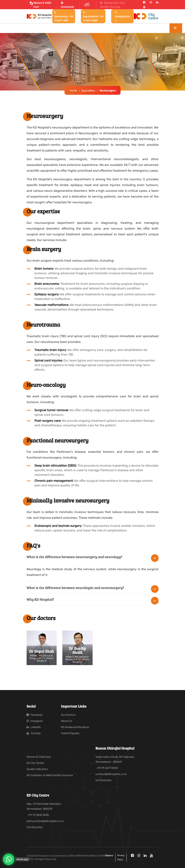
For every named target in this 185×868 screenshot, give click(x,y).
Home (73, 91)
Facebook (35, 715)
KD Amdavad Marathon (75, 727)
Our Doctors (68, 715)
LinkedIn (34, 727)
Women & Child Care (40, 5)
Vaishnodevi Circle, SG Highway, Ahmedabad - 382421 (115, 759)
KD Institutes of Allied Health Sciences (50, 775)
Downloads (67, 5)
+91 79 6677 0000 (107, 768)
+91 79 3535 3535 (38, 815)
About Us (67, 721)
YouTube (34, 733)
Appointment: (93, 16)
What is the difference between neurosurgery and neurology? (74, 557)
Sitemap (109, 855)
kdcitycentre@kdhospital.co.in (45, 821)
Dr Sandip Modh (77, 650)
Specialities (88, 91)
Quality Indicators (37, 769)
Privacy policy (121, 858)
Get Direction (104, 780)
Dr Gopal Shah (42, 651)
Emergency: (64, 16)
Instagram (35, 721)
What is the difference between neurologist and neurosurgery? (75, 588)
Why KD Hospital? (40, 599)
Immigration (122, 16)
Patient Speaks (70, 733)
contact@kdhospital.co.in (111, 774)
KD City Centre (35, 763)
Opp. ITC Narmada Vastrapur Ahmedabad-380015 (44, 806)
